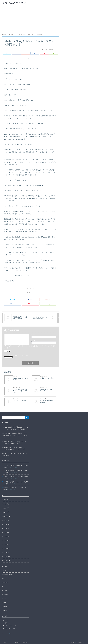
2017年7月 (6, 537)
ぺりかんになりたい (14, 3)
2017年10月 (7, 524)
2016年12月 (7, 557)
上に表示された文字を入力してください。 (18, 355)
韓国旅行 (6, 607)
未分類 (5, 590)
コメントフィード (10, 626)
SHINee (6, 582)
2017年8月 (6, 532)
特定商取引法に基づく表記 (22, 642)
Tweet (13, 300)
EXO (5, 571)
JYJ (4, 579)
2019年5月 (6, 512)
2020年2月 (7, 504)
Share (30, 300)
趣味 (5, 603)
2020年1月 (6, 508)
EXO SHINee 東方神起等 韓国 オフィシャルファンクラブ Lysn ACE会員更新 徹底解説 (16, 428)
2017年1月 (6, 553)
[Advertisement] (44, 20)
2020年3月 (7, 500)
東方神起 (6, 594)
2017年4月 (6, 549)
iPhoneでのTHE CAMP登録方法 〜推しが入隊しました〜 (15, 454)
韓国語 (5, 611)
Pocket (30, 304)
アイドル (6, 586)
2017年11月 (6, 520)
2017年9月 (6, 528)
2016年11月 (7, 561)
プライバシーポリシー (7, 642)
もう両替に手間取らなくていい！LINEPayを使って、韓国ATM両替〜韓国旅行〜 (15, 442)
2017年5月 (6, 545)
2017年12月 (7, 516)
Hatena (13, 304)
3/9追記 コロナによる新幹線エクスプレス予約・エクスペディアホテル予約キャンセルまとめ (16, 435)
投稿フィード (9, 623)
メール (34, 341)
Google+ (48, 300)
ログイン (7, 621)
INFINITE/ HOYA (8, 575)
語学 (5, 599)
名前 (33, 335)
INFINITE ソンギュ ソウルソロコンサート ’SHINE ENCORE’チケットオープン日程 (15, 448)
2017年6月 (6, 541)
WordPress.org (10, 628)
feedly (48, 304)
